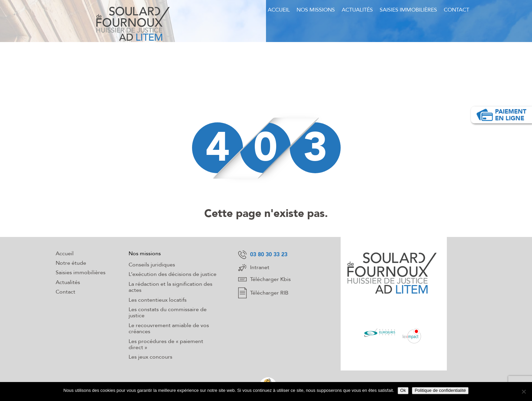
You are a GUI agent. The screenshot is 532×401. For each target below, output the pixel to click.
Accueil (279, 10)
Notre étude (71, 263)
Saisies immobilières (408, 10)
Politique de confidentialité (440, 390)
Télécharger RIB (263, 293)
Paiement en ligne (501, 115)
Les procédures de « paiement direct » (166, 344)
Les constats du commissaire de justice (168, 313)
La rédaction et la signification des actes (170, 287)
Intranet (254, 268)
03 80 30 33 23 (263, 255)
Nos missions (316, 10)
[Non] (524, 392)
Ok (403, 390)
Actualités (357, 10)
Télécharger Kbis (264, 279)
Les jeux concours (150, 357)
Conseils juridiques (152, 265)
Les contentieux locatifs (158, 300)
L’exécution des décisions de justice (173, 274)
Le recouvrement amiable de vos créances (169, 328)
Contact (457, 10)
